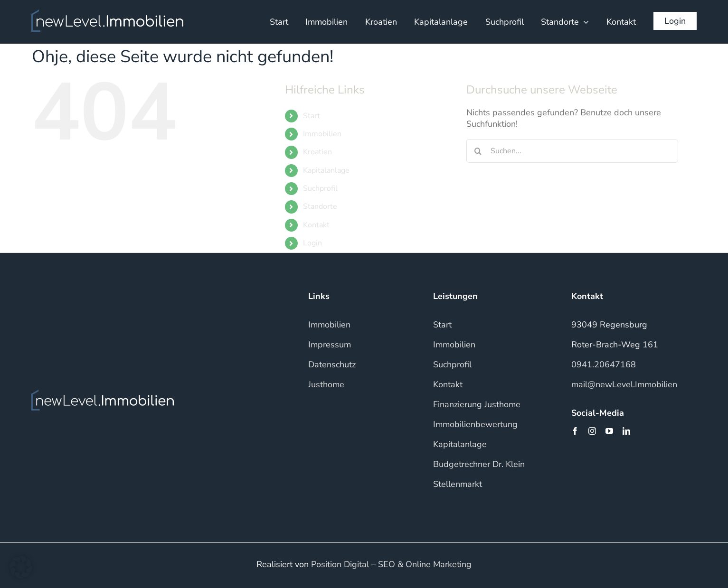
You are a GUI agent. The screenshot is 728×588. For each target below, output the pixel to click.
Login (312, 243)
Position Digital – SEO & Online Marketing (391, 564)
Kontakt (316, 225)
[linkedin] (626, 431)
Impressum (330, 345)
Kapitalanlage (326, 170)
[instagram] (592, 431)
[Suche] (478, 151)
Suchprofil (320, 188)
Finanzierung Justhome (477, 404)
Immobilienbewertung (475, 424)
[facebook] (575, 431)
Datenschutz (332, 364)
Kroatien (317, 152)
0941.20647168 (604, 364)
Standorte (320, 206)
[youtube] (609, 431)
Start (312, 116)
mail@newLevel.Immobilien (624, 384)
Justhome (326, 384)
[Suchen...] (572, 151)
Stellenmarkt (458, 484)
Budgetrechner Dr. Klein (479, 464)
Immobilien (322, 134)
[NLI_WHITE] (107, 14)
